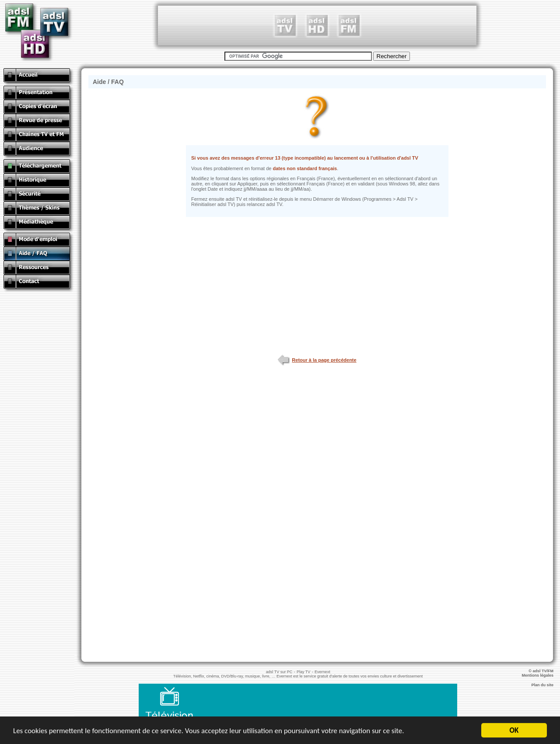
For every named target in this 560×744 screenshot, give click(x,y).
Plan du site (546, 685)
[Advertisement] (317, 25)
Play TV (303, 672)
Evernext (322, 672)
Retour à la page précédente (317, 360)
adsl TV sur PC (279, 672)
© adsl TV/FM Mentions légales (541, 673)
